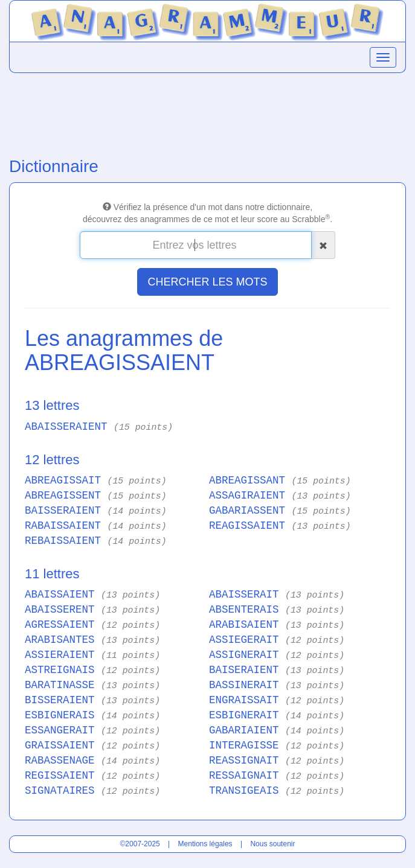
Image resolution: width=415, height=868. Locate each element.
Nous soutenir (272, 844)
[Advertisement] (207, 112)
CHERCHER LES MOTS (207, 282)
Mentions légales (205, 844)
